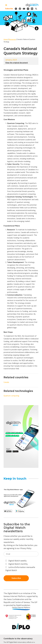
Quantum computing (11, 396)
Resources (12, 39)
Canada (6, 382)
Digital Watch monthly (17, 564)
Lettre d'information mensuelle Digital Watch (20, 569)
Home (6, 39)
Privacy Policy (26, 548)
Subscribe (9, 9)
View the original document (17, 63)
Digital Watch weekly (16, 561)
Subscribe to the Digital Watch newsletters (17, 528)
